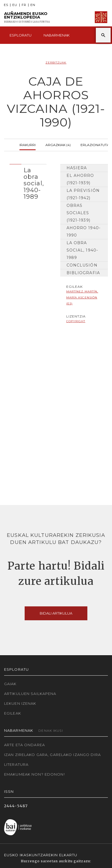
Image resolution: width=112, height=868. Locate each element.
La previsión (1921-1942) (83, 194)
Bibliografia (83, 273)
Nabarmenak (57, 35)
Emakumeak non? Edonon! (35, 774)
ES (6, 5)
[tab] (28, 182)
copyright (76, 321)
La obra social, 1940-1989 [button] (34, 183)
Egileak (13, 713)
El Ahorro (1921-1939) (80, 179)
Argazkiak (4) (58, 144)
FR (24, 5)
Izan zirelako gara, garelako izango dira (52, 755)
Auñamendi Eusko (27, 17)
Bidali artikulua (56, 613)
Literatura (16, 764)
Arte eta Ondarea (25, 745)
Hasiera (77, 168)
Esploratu (21, 35)
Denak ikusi (51, 731)
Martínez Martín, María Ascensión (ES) (82, 297)
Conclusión (82, 265)
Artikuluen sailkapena (30, 694)
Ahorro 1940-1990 (84, 232)
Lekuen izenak (20, 703)
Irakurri (28, 144)
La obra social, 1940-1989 (82, 250)
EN (33, 5)
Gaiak (10, 684)
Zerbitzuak (56, 63)
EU (15, 5)
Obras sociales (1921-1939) (78, 213)
